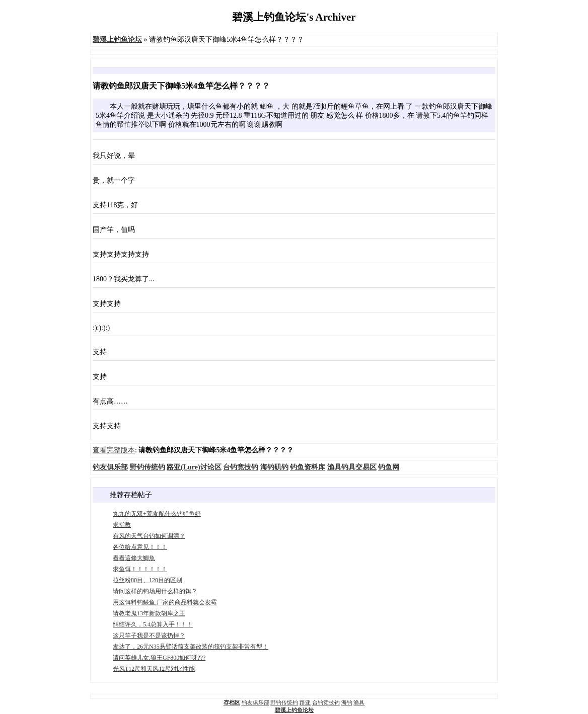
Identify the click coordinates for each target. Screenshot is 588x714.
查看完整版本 (114, 450)
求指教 (122, 525)
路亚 (305, 702)
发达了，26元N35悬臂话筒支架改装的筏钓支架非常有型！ (191, 647)
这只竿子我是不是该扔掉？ (149, 636)
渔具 (359, 702)
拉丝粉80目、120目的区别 (148, 580)
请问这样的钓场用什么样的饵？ (155, 591)
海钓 (347, 702)
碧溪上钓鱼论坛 (294, 710)
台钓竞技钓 (326, 702)
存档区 (232, 702)
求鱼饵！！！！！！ (140, 569)
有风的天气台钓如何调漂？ (149, 536)
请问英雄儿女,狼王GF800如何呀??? (159, 658)
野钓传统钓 (284, 702)
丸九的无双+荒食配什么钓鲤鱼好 (157, 514)
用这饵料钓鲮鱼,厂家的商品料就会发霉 (165, 602)
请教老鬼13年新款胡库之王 (149, 613)
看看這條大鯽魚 (134, 558)
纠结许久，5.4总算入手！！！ (153, 624)
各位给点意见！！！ (140, 547)
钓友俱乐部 (255, 702)
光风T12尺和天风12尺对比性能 (154, 669)
